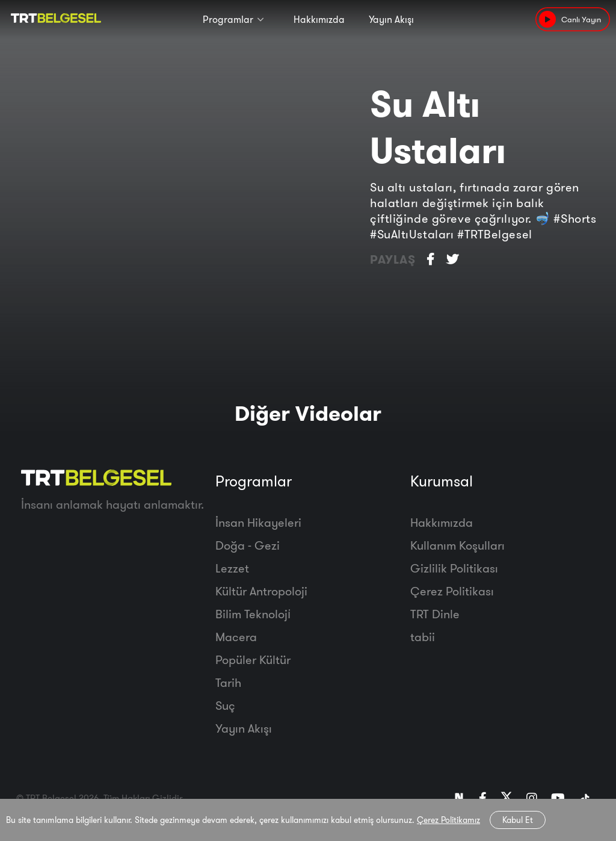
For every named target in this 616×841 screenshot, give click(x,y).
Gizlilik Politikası (454, 568)
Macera (236, 637)
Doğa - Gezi (248, 545)
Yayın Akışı (391, 19)
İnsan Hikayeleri (258, 522)
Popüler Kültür (253, 659)
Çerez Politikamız (448, 820)
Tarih (228, 682)
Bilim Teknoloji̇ (253, 614)
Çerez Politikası (452, 591)
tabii (423, 637)
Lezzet (232, 568)
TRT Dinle (435, 614)
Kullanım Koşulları (457, 545)
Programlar (228, 19)
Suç (225, 705)
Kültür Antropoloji (261, 591)
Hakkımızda (319, 19)
